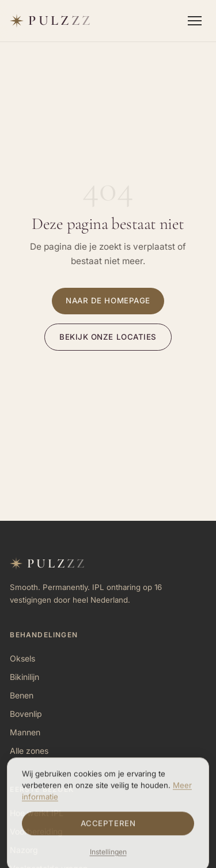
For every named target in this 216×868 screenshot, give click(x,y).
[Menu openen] (195, 21)
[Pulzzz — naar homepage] (51, 21)
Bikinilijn (24, 677)
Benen (22, 695)
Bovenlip (26, 714)
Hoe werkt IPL (37, 813)
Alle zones (29, 751)
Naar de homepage (108, 300)
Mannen (25, 732)
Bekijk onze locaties (108, 337)
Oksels (22, 658)
